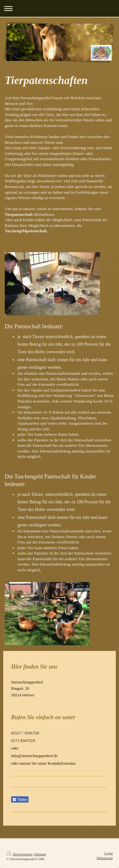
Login (109, 853)
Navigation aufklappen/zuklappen (60, 8)
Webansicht (105, 858)
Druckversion (20, 854)
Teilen (20, 800)
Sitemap (40, 854)
